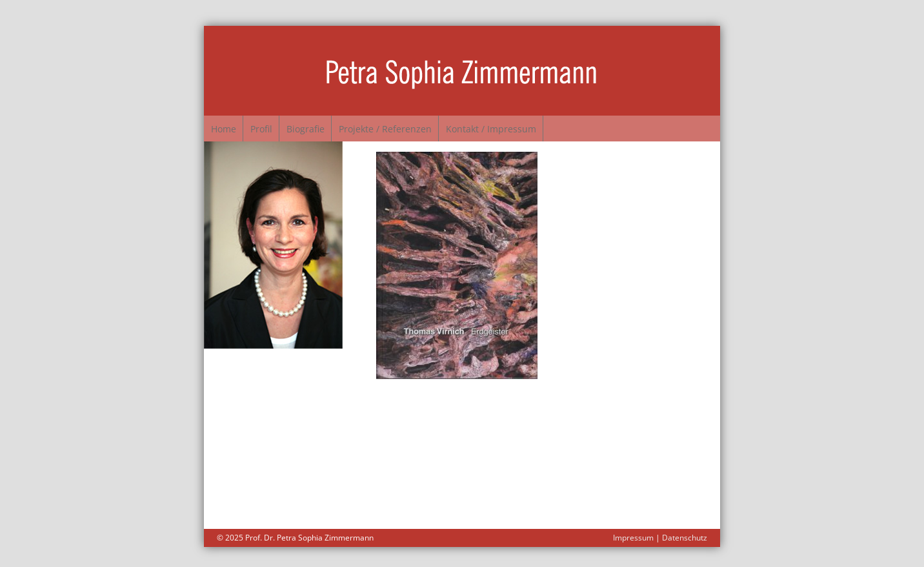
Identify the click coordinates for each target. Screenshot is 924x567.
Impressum (633, 532)
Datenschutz (685, 532)
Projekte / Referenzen (428, 126)
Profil (279, 126)
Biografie (336, 126)
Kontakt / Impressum (546, 126)
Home (229, 126)
